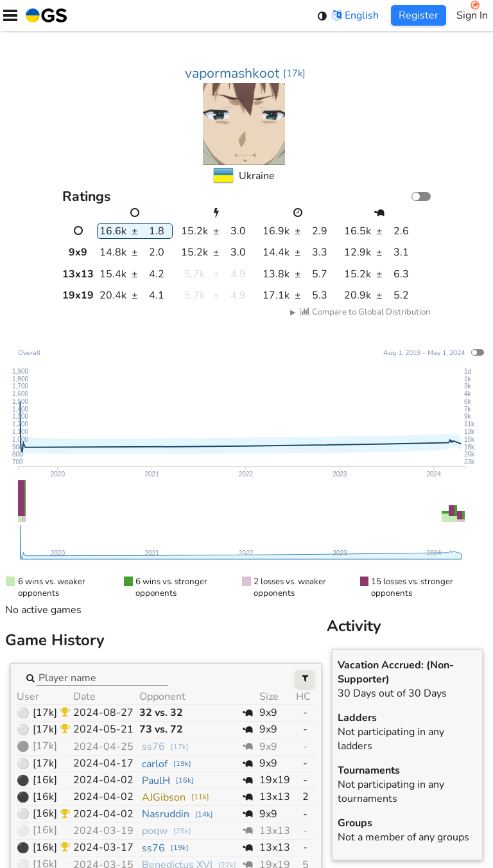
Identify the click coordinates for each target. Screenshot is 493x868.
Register (419, 15)
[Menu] (10, 15)
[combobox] (102, 677)
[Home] (44, 15)
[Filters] (305, 679)
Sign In (472, 15)
